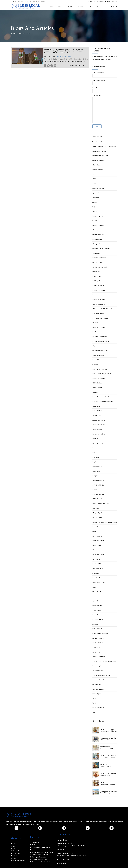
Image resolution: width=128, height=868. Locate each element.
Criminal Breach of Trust (100, 267)
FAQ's (14, 846)
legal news (96, 457)
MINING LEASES (97, 517)
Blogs (90, 6)
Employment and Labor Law (40, 855)
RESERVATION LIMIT (99, 582)
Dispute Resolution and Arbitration (42, 852)
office (94, 531)
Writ (94, 712)
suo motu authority (98, 643)
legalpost (95, 476)
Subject (105, 90)
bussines (95, 221)
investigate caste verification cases (103, 401)
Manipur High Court (98, 513)
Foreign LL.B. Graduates (100, 337)
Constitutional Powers (99, 258)
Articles (95, 202)
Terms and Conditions (19, 861)
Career (15, 856)
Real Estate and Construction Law (42, 862)
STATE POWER (97, 629)
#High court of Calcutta (99, 151)
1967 (94, 174)
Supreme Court (97, 647)
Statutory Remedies (98, 638)
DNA (94, 295)
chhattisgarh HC (97, 239)
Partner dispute (97, 536)
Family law (96, 332)
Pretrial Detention (98, 568)
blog (94, 207)
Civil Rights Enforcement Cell (101, 248)
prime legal (96, 573)
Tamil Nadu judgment (99, 657)
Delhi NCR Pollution (98, 286)
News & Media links (98, 527)
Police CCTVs (96, 559)
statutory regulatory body (100, 633)
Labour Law (96, 448)
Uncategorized (97, 684)
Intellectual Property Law (39, 859)
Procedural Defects (98, 578)
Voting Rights (97, 694)
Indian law (95, 392)
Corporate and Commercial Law (41, 847)
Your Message (105, 109)
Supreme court (97, 652)
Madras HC (96, 508)
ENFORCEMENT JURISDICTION (102, 309)
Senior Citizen (97, 610)
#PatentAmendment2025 (100, 160)
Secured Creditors (98, 606)
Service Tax (96, 615)
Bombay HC (96, 211)
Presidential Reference (99, 564)
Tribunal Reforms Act (99, 680)
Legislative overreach (99, 480)
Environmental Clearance (100, 313)
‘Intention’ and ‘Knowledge (100, 142)
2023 (94, 183)
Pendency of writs (98, 545)
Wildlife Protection (98, 708)
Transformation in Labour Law (101, 675)
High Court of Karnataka (100, 369)
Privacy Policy (17, 853)
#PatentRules (97, 165)
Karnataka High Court (99, 434)
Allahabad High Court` (99, 188)
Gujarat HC (96, 360)
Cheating (95, 230)
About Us (60, 6)
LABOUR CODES (98, 443)
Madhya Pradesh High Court (101, 504)
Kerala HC (95, 439)
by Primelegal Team (64, 56)
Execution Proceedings (99, 327)
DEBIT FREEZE (97, 276)
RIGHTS (95, 587)
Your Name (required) (105, 75)
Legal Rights (96, 471)
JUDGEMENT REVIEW (99, 420)
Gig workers (96, 346)
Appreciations (97, 193)
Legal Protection (97, 466)
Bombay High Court (98, 216)
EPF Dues (95, 323)
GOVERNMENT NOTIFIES (100, 350)
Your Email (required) (105, 82)
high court (95, 364)
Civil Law (34, 850)
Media (15, 858)
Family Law (35, 845)
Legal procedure (97, 462)
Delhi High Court (97, 281)
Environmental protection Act (101, 318)
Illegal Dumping (97, 388)
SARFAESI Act (97, 592)
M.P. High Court (97, 499)
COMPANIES (96, 253)
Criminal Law (36, 842)
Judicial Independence (99, 425)
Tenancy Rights (97, 666)
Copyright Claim (97, 262)
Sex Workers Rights (98, 619)
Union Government (98, 689)
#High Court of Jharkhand (100, 156)
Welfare (95, 698)
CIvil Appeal (96, 244)
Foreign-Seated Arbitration (101, 341)
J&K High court (97, 415)
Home (52, 6)
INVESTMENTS (97, 411)
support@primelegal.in (65, 859)
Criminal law (96, 272)
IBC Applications (97, 383)
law (93, 453)
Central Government (98, 225)
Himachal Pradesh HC (99, 378)
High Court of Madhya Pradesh (102, 374)
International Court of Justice (101, 397)
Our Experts (81, 6)
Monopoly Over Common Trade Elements (105, 522)
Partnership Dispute (98, 541)
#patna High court (98, 170)
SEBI (94, 596)
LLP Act (95, 490)
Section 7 (95, 601)
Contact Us (100, 6)
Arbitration (96, 197)
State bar (95, 624)
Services (70, 6)
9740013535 (62, 863)
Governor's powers (98, 355)
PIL (93, 550)
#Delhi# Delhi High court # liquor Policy (104, 146)
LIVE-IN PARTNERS (98, 485)
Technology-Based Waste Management (104, 661)
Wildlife (95, 703)
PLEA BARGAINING (98, 555)
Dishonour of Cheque (99, 290)
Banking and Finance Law (39, 857)
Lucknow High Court (98, 494)
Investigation (96, 406)
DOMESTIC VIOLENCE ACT (101, 299)
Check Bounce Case (98, 235)
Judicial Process (97, 429)
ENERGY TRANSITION (99, 304)
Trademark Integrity (98, 671)
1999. (94, 179)
